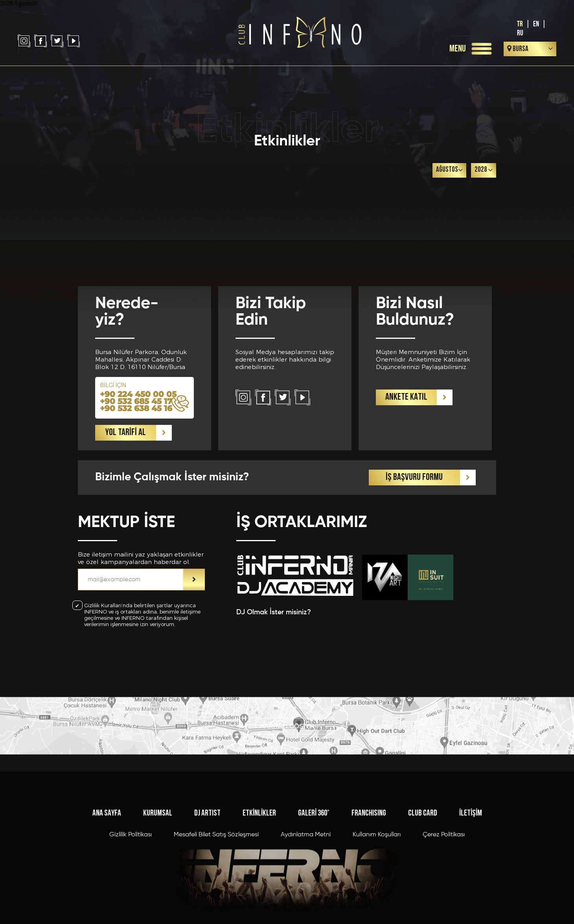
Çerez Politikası (444, 902)
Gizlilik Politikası (131, 902)
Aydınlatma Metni (306, 902)
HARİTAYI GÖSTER (287, 748)
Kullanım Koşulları (377, 902)
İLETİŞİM (471, 881)
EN (536, 24)
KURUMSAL (158, 881)
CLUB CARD (423, 881)
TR (520, 24)
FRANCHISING (369, 881)
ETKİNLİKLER (259, 881)
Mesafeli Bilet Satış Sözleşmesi (216, 902)
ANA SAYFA (107, 881)
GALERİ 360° (314, 881)
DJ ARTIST (207, 881)
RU (520, 33)
